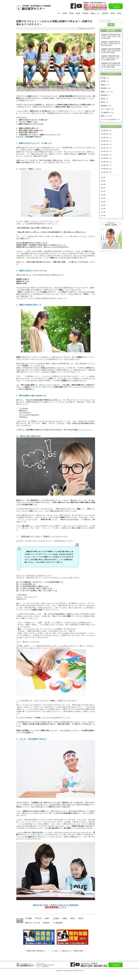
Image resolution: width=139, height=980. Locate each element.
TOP (59, 13)
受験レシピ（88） (107, 116)
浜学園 (65, 13)
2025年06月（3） (107, 165)
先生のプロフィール (110, 251)
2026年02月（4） (107, 137)
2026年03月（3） (107, 134)
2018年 (103, 202)
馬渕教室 (86, 13)
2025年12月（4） (107, 144)
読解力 (47, 918)
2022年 (103, 188)
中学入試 (38, 918)
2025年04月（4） (107, 172)
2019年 (103, 198)
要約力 (73, 918)
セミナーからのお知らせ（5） (111, 119)
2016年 (103, 209)
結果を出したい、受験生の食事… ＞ (74, 951)
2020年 (103, 195)
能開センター (95, 13)
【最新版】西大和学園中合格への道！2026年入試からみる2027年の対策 (111, 36)
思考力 (81, 918)
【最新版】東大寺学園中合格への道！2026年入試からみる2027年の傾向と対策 (111, 65)
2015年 (103, 212)
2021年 (103, 191)
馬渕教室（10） (106, 88)
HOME (56, 951)
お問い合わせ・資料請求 (116, 6)
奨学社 (119, 13)
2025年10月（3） (107, 151)
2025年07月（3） (107, 162)
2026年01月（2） (107, 141)
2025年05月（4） (107, 169)
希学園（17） (105, 81)
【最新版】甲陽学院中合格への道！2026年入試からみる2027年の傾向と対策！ (111, 58)
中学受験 (29, 918)
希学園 (71, 13)
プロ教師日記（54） (108, 113)
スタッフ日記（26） (108, 109)
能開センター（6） (107, 92)
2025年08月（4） (107, 158)
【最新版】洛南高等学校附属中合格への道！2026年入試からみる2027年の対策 (111, 51)
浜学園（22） (105, 78)
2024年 (103, 181)
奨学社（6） (105, 102)
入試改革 (56, 918)
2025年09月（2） (107, 155)
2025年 (103, 177)
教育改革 (46, 923)
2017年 (103, 205)
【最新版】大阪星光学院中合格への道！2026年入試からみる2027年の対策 (111, 44)
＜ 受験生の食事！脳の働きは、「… (37, 951)
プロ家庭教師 (58, 923)
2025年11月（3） (107, 148)
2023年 (103, 184)
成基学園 (105, 13)
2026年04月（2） (107, 130)
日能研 (78, 13)
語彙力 (65, 918)
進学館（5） (105, 99)
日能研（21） (105, 85)
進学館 (113, 13)
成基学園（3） (106, 95)
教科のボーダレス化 (33, 923)
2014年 (103, 216)
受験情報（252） (106, 106)
